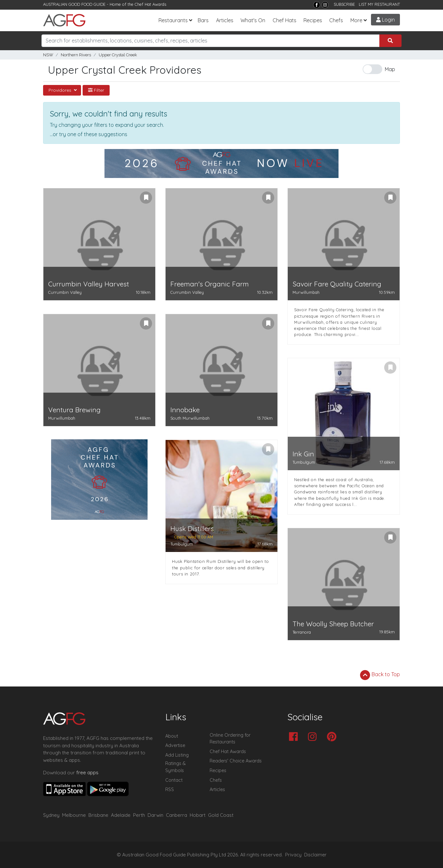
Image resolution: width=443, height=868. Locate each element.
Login (385, 20)
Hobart (198, 815)
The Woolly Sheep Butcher (333, 624)
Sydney (51, 815)
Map (390, 69)
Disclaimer (315, 855)
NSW (48, 55)
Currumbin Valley (65, 292)
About (172, 736)
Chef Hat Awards (150, 4)
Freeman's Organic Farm (210, 284)
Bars (203, 20)
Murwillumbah (306, 292)
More (356, 20)
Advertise (175, 745)
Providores (61, 90)
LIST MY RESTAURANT (379, 4)
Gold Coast (221, 815)
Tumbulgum (304, 462)
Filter (96, 90)
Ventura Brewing (74, 410)
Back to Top (380, 675)
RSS (170, 789)
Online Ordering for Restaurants (230, 739)
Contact (174, 780)
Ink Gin (303, 454)
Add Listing (177, 755)
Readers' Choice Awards (236, 761)
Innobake (185, 410)
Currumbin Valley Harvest (89, 284)
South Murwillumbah (190, 418)
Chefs (336, 20)
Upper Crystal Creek (118, 55)
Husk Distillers (192, 529)
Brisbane (98, 815)
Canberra (176, 815)
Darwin (155, 815)
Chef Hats (285, 20)
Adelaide (121, 815)
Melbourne (74, 815)
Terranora (302, 632)
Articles (225, 20)
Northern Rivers (76, 55)
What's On (253, 20)
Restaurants (173, 20)
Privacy (293, 855)
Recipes (313, 20)
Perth (139, 815)
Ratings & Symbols (176, 767)
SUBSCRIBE (344, 4)
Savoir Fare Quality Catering (337, 284)
